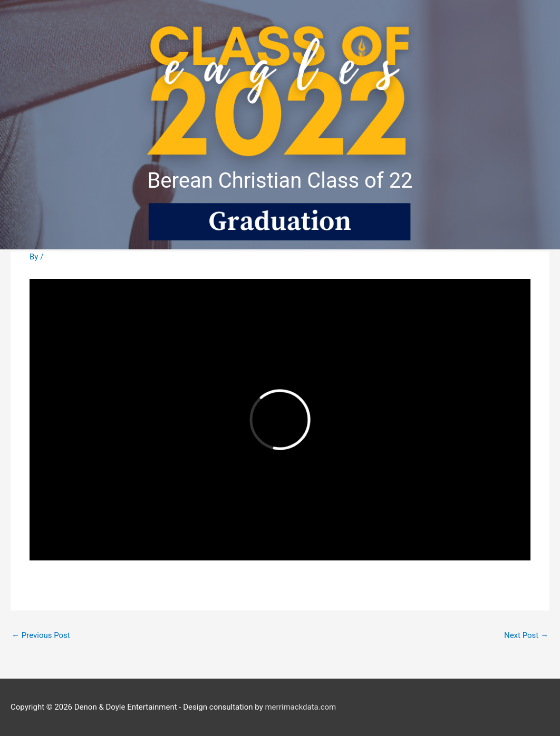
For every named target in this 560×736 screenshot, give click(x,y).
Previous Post (41, 635)
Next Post (526, 635)
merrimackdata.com (300, 707)
